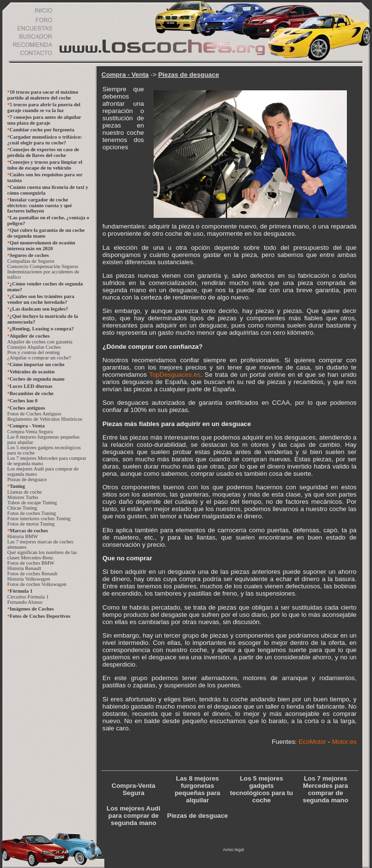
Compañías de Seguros (31, 261)
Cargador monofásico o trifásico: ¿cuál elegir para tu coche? (45, 140)
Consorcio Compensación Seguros (43, 266)
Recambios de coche (32, 393)
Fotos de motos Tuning (31, 524)
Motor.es (344, 742)
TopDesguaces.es (175, 375)
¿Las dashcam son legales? (39, 309)
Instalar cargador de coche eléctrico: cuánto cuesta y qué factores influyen (40, 205)
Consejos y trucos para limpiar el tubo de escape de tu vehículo (45, 165)
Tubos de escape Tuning (32, 503)
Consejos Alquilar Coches (34, 347)
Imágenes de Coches (32, 609)
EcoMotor (312, 742)
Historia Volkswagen (29, 579)
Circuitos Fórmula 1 (28, 597)
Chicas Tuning (22, 508)
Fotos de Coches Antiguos (34, 414)
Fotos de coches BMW (31, 563)
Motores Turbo (23, 497)
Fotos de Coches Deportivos (40, 616)
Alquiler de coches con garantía (40, 342)
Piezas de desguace (27, 479)
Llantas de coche (25, 492)
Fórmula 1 (21, 591)
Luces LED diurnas (31, 386)
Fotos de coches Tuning (32, 513)
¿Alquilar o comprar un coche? (39, 358)
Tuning (17, 486)
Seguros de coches (29, 255)
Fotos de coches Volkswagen (37, 584)
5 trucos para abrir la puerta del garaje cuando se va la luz (44, 107)
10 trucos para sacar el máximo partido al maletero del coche (43, 95)
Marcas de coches (29, 531)
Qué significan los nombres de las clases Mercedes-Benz (42, 555)
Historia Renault (24, 568)
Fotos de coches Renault (32, 574)
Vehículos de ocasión (32, 372)
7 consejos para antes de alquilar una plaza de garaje (44, 120)
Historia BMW (23, 536)
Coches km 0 (24, 401)
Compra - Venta (27, 426)
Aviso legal (233, 850)
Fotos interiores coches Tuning (39, 519)
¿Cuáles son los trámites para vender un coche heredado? (41, 299)
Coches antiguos (28, 408)
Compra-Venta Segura (30, 432)
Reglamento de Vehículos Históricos (45, 419)
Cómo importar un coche (37, 364)
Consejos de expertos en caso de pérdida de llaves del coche (43, 152)
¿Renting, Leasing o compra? (42, 329)
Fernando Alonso (25, 602)
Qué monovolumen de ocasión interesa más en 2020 (41, 246)
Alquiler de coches (30, 336)
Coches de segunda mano (37, 379)
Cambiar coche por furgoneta (42, 130)
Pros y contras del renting (34, 352)
